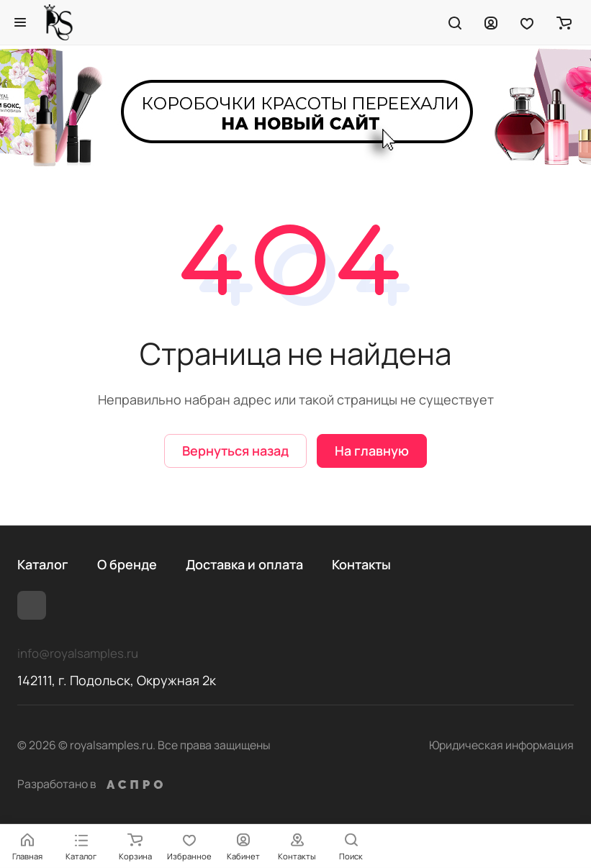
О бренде (127, 564)
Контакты (361, 564)
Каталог (43, 564)
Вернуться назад (235, 451)
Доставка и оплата (244, 564)
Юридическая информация (501, 745)
